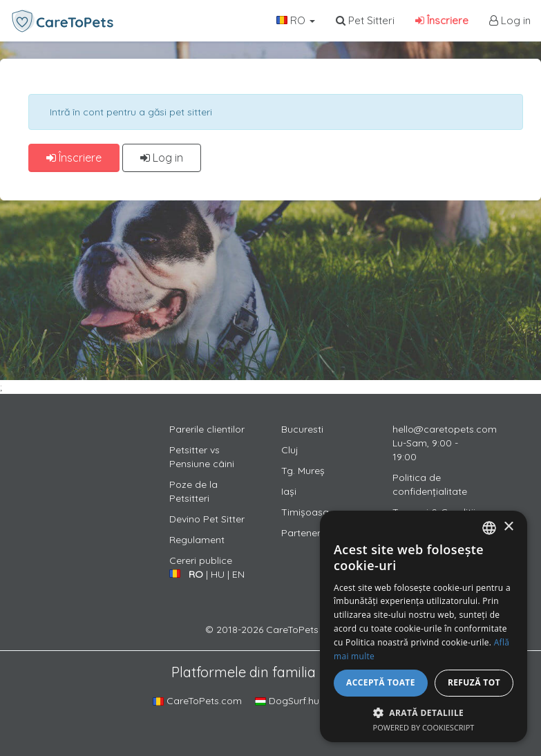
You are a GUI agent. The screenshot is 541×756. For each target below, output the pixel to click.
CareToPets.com (197, 701)
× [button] (508, 527)
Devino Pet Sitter (207, 519)
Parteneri (302, 533)
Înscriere (442, 20)
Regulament (197, 540)
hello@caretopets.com (445, 429)
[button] (424, 712)
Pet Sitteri (365, 20)
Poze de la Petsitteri (193, 491)
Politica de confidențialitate (430, 484)
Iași (289, 491)
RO (296, 20)
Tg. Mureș (303, 471)
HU (218, 574)
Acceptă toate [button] (381, 682)
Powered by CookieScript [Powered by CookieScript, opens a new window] (424, 727)
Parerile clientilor (207, 429)
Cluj (290, 450)
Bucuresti (302, 429)
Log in (510, 20)
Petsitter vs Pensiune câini (202, 457)
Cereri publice (201, 560)
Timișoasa (305, 512)
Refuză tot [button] (474, 682)
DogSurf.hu (287, 701)
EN (238, 574)
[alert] (424, 626)
